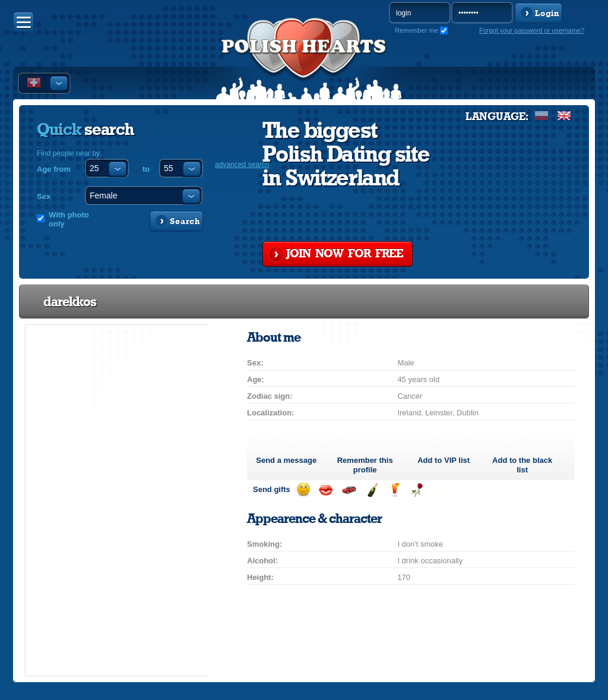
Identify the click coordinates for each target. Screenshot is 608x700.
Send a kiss (326, 490)
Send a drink (395, 490)
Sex (44, 196)
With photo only (69, 219)
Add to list (444, 460)
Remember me (417, 30)
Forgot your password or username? (532, 30)
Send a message (286, 460)
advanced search (242, 165)
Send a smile (303, 490)
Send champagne (372, 490)
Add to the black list (522, 465)
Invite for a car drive (349, 490)
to (146, 169)
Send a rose (417, 490)
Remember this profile (365, 465)
